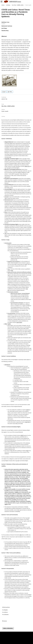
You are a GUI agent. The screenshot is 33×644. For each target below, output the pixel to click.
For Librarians (5, 614)
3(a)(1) (28, 410)
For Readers (5, 610)
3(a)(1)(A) (27, 422)
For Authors (5, 612)
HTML (10, 92)
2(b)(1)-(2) (27, 166)
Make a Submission (8, 628)
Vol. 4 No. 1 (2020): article (18, 5)
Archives (8, 5)
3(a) (27, 451)
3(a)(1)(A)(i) (19, 322)
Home (3, 5)
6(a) (12, 270)
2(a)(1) (22, 435)
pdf (5, 92)
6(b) (21, 535)
